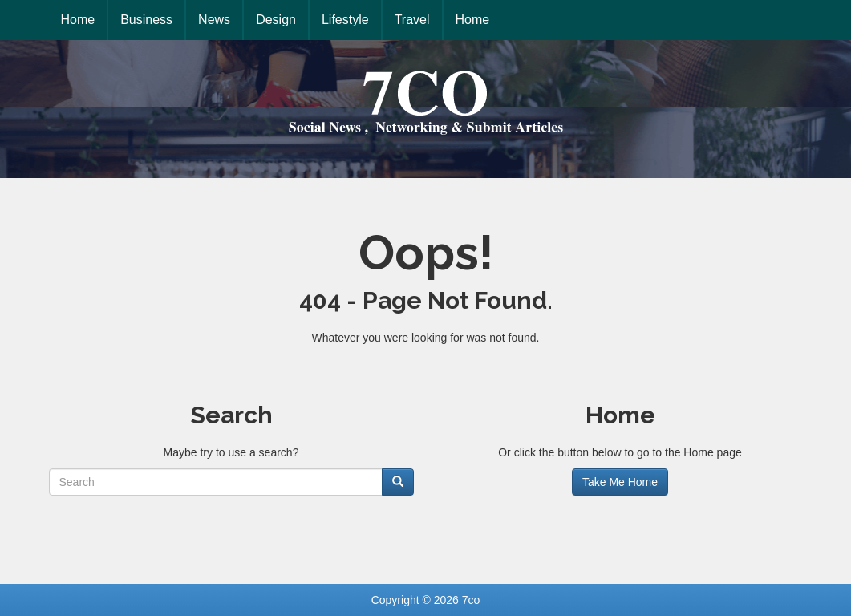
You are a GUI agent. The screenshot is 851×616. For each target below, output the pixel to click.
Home (78, 20)
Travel (412, 20)
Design (276, 20)
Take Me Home (620, 482)
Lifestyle (345, 20)
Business (146, 20)
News (214, 20)
